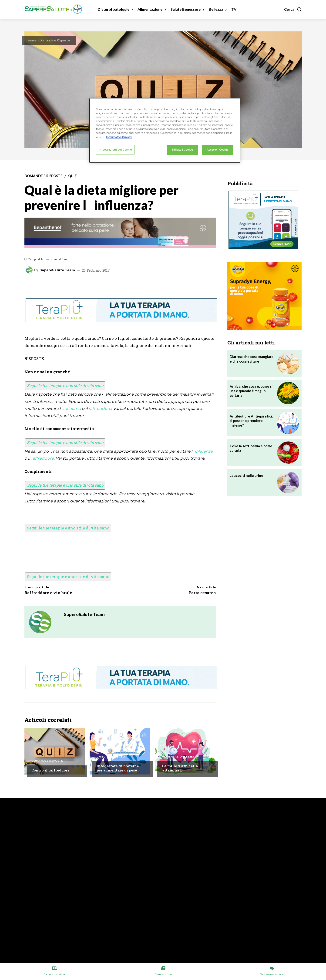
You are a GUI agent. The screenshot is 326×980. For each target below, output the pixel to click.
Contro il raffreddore (50, 770)
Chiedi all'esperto (111, 757)
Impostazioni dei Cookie (115, 150)
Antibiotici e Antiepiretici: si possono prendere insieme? (251, 421)
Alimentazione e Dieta (179, 757)
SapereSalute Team (57, 270)
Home (32, 40)
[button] (293, 9)
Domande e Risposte (55, 40)
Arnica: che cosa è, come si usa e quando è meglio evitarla (251, 391)
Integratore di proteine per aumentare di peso (118, 768)
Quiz (72, 176)
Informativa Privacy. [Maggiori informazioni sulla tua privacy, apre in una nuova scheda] (119, 137)
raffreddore (100, 408)
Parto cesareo (202, 593)
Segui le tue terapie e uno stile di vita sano (65, 386)
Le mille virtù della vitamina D (180, 768)
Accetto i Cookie (218, 150)
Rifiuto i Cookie (183, 150)
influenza (72, 408)
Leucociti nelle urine (246, 475)
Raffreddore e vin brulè (48, 593)
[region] (165, 130)
